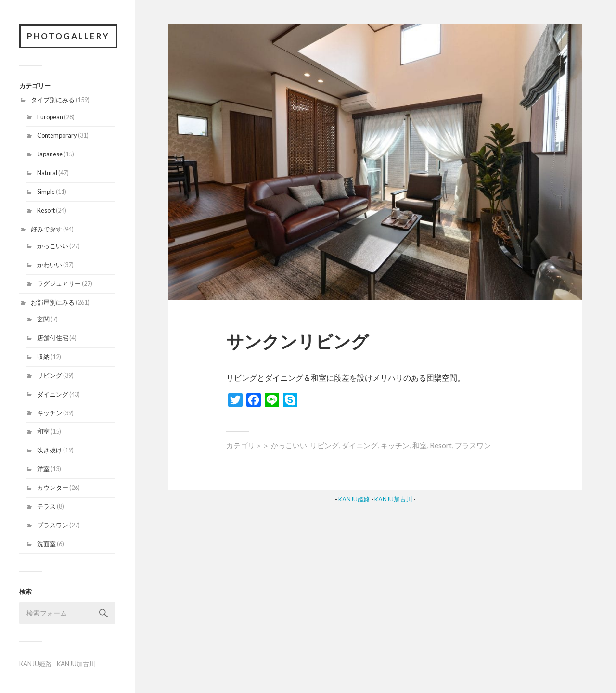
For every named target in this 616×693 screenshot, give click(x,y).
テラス (46, 506)
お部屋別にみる (53, 302)
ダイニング (53, 394)
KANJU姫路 (35, 664)
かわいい (50, 265)
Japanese (50, 154)
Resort (46, 210)
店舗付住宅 (53, 338)
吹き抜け (50, 450)
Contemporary (57, 135)
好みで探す (46, 229)
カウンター (53, 488)
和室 (43, 431)
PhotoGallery (68, 36)
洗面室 (46, 544)
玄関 (43, 319)
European (50, 117)
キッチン (50, 413)
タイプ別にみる (53, 100)
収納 (43, 357)
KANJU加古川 (76, 664)
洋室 (43, 469)
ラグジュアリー (59, 283)
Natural (47, 173)
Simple (46, 192)
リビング (50, 375)
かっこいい (53, 246)
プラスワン (53, 525)
